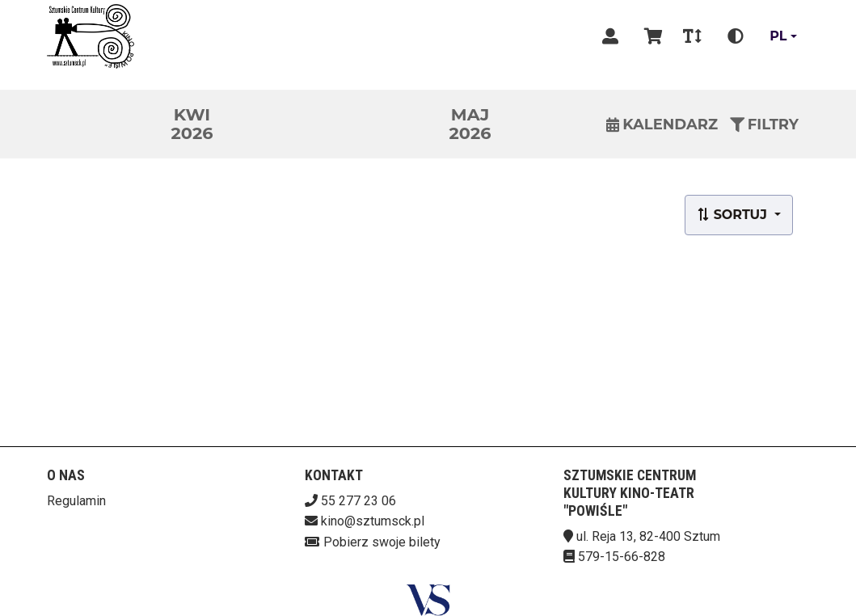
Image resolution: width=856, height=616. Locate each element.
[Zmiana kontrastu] (736, 36)
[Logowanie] (610, 36)
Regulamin (76, 501)
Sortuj (734, 215)
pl (778, 36)
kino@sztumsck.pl (373, 521)
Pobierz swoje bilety (382, 542)
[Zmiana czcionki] (692, 36)
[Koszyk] (651, 36)
